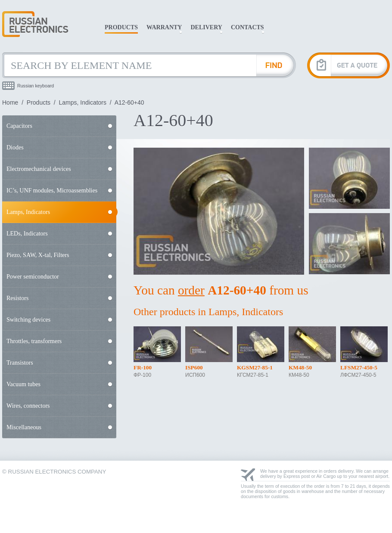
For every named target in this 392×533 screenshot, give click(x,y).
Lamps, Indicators (83, 102)
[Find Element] (276, 65)
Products (121, 27)
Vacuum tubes (23, 384)
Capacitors (19, 126)
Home (10, 102)
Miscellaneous (24, 427)
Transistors (20, 363)
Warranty (164, 27)
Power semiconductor (33, 277)
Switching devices (28, 320)
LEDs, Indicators (27, 234)
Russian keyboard (36, 86)
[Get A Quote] (348, 65)
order (191, 290)
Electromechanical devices (39, 169)
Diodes (15, 147)
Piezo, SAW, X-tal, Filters (38, 255)
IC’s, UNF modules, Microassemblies (52, 191)
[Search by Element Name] (129, 65)
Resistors (17, 298)
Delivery (206, 27)
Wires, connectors (28, 406)
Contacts (247, 27)
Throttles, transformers (34, 341)
